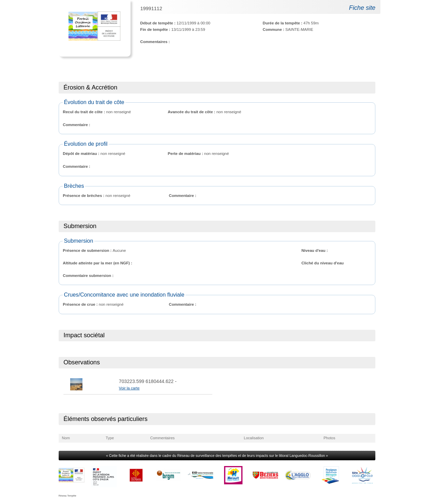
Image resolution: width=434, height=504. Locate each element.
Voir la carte (129, 388)
